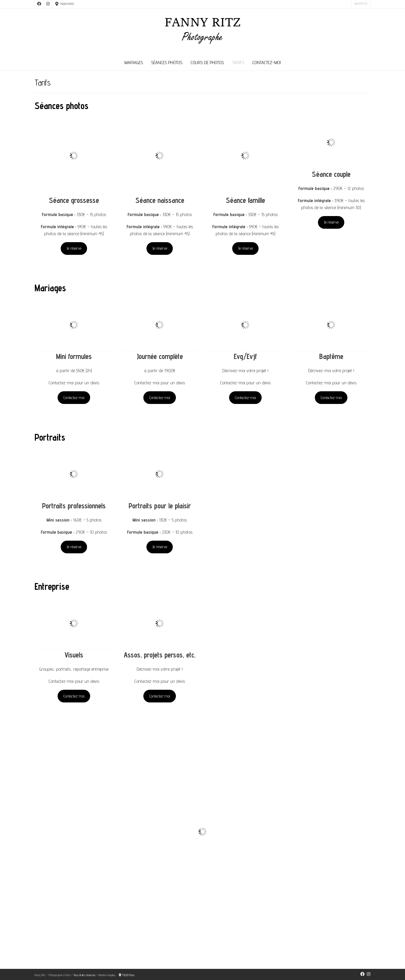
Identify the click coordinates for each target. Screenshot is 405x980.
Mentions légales (107, 975)
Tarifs (238, 62)
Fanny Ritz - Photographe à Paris (53, 975)
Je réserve (74, 248)
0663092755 (361, 3)
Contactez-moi (267, 62)
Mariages (134, 62)
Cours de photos (207, 62)
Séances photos (167, 62)
